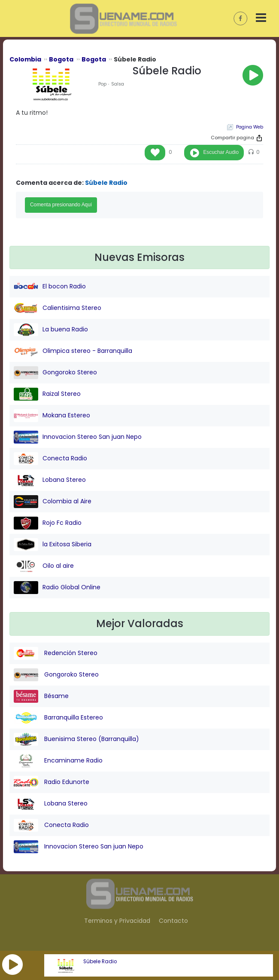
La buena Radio (51, 330)
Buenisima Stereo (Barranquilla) (76, 739)
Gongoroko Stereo (55, 373)
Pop (102, 84)
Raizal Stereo (47, 394)
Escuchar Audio (221, 152)
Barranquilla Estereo (58, 718)
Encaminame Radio (58, 761)
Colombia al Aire (53, 502)
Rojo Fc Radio (48, 523)
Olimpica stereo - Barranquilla (73, 351)
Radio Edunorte (52, 782)
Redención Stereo (56, 653)
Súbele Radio (100, 962)
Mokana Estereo (52, 416)
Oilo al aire (44, 566)
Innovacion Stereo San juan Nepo (78, 437)
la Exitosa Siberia (53, 545)
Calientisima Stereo (58, 308)
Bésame (41, 696)
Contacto (173, 921)
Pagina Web (250, 127)
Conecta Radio (50, 459)
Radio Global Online (57, 588)
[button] (12, 965)
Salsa (118, 84)
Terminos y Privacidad (117, 921)
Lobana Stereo (50, 480)
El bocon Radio (50, 287)
